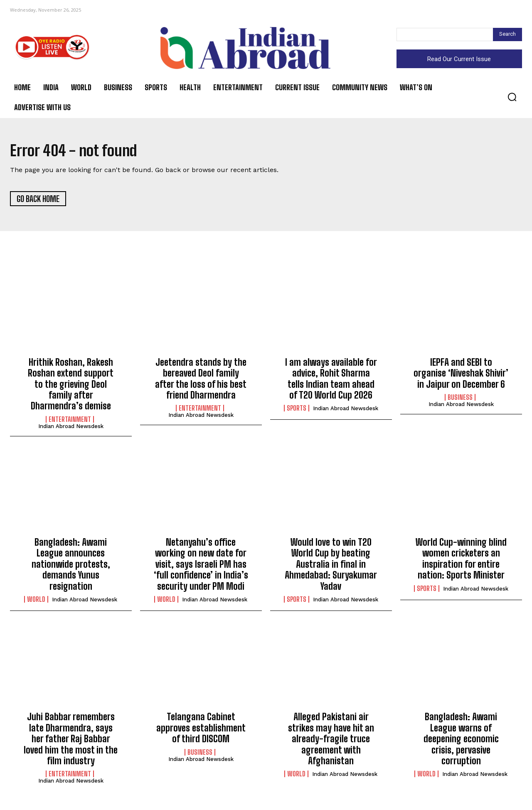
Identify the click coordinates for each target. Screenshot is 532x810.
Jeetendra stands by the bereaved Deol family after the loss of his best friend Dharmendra (201, 381)
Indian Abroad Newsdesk (71, 428)
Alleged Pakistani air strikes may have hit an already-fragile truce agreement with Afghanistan (331, 741)
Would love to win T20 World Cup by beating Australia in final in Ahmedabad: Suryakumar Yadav (331, 567)
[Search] (507, 34)
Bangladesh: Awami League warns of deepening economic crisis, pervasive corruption (461, 741)
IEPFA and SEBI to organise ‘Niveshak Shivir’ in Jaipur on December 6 (461, 375)
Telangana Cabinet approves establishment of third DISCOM (201, 730)
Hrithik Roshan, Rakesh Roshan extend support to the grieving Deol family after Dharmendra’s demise (71, 386)
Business (460, 400)
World (36, 602)
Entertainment (70, 421)
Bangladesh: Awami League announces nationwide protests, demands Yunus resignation (71, 567)
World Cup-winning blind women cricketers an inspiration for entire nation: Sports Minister (461, 561)
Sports (297, 411)
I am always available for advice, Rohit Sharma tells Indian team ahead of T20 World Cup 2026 (331, 381)
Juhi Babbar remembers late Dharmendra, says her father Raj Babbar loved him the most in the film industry (71, 741)
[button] (512, 97)
